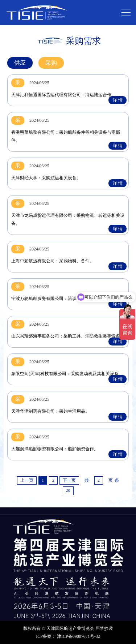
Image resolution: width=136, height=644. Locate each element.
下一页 (69, 480)
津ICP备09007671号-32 (79, 636)
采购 (51, 63)
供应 (20, 63)
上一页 (27, 480)
